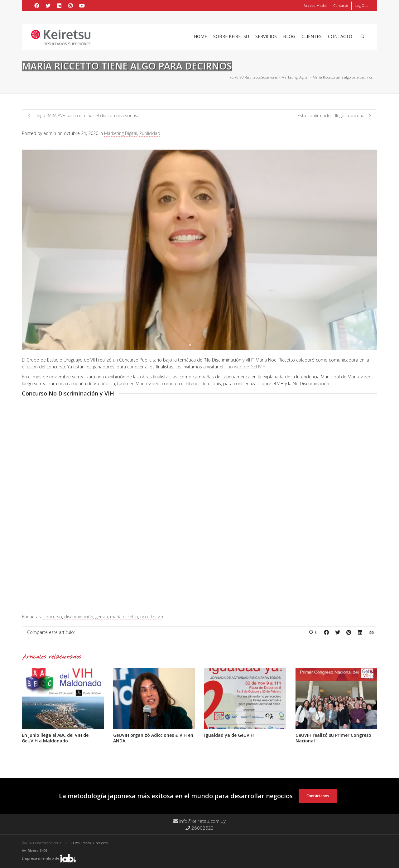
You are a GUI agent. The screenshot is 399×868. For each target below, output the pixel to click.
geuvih (102, 617)
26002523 (200, 828)
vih (160, 617)
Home (200, 36)
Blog (289, 36)
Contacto (341, 5)
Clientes (312, 36)
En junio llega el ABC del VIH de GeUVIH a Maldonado (55, 738)
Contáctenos (318, 796)
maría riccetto (124, 617)
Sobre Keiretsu (231, 36)
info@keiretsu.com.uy (199, 821)
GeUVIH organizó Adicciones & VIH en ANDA (153, 738)
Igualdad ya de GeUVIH (229, 735)
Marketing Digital (121, 133)
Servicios (266, 36)
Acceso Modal (315, 5)
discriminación (79, 617)
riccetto (148, 617)
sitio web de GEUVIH (245, 367)
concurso (53, 617)
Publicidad (150, 133)
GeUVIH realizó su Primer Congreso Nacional (333, 738)
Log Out (361, 5)
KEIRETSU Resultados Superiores (84, 843)
